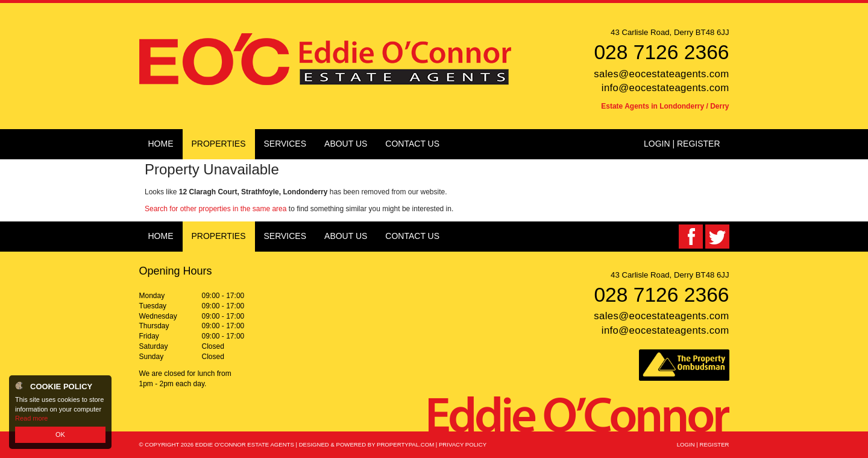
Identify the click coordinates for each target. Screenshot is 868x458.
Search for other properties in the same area (215, 209)
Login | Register (682, 144)
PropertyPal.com (405, 444)
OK (60, 434)
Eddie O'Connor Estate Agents (245, 444)
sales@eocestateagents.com (661, 74)
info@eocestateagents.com (665, 88)
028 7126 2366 (661, 52)
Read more (31, 418)
